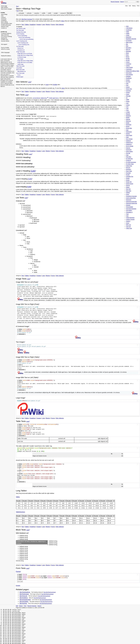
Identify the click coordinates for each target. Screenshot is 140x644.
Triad (127, 214)
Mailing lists (4, 38)
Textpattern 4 (129, 212)
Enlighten (128, 76)
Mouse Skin (129, 128)
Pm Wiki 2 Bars (130, 164)
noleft (50, 13)
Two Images (20, 59)
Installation (4, 20)
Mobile (128, 123)
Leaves (128, 105)
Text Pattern (129, 211)
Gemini (128, 87)
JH (127, 98)
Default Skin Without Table (133, 71)
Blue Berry (129, 48)
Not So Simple (130, 146)
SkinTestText (23, 603)
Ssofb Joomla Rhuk (131, 198)
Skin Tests (129, 191)
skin (18, 11)
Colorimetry (129, 69)
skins (63, 88)
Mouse (128, 126)
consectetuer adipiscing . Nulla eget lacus (46, 98)
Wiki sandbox (5, 7)
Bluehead (128, 51)
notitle (43, 13)
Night (127, 137)
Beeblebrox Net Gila (131, 39)
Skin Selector (60, 24)
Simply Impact (130, 184)
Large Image (20, 64)
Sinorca (128, 185)
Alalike (128, 33)
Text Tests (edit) (20, 30)
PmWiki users (5, 39)
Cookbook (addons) (6, 33)
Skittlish (128, 193)
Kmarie (18, 585)
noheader (21, 13)
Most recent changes (6, 9)
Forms (53, 24)
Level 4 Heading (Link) (24, 45)
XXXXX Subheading (22, 36)
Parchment (129, 150)
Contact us (4, 28)
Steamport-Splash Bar (132, 203)
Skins (63, 21)
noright (56, 13)
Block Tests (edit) (20, 70)
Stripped (128, 205)
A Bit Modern (129, 28)
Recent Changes (115, 2)
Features (3, 17)
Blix (127, 44)
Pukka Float (129, 166)
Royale (128, 175)
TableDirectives (20, 512)
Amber (128, 35)
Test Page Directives (131, 209)
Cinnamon (129, 64)
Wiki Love (128, 225)
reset (47, 85)
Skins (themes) (5, 35)
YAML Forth (129, 228)
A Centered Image (22, 57)
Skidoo (128, 187)
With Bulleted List (22, 71)
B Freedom (129, 41)
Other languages (5, 52)
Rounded (128, 173)
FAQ (2, 16)
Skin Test (128, 189)
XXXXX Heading (20, 34)
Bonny (128, 57)
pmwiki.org (4, 32)
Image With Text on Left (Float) (25, 54)
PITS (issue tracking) (6, 36)
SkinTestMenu (24, 598)
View (126, 6)
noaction (37, 13)
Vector (128, 223)
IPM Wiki (128, 96)
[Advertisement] (8, 82)
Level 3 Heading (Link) (23, 43)
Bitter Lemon (129, 42)
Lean (127, 103)
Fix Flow (128, 82)
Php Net (128, 153)
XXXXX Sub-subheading (24, 37)
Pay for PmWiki (5, 48)
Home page (4, 6)
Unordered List (21, 50)
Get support (4, 44)
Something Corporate (131, 196)
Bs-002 (128, 60)
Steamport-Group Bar (131, 202)
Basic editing (4, 22)
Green (128, 94)
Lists (44, 24)
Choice (128, 62)
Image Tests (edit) (21, 52)
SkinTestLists (23, 596)
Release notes (5, 27)
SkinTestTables (24, 601)
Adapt (128, 32)
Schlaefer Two (130, 177)
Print (138, 6)
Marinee (128, 119)
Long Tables (19, 68)
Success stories (5, 41)
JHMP (128, 100)
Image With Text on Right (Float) (25, 55)
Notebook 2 (129, 144)
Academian (129, 30)
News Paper (129, 135)
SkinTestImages (24, 594)
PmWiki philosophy (6, 25)
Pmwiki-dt (128, 160)
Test (17, 6)
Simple (128, 180)
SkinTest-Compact (27, 19)
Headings (33, 24)
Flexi (127, 85)
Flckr (127, 84)
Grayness (128, 91)
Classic (128, 66)
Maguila (128, 114)
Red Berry (129, 169)
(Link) (33, 171)
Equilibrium (129, 78)
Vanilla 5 (128, 221)
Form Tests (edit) (20, 73)
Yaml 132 (128, 227)
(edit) (30, 82)
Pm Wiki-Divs (129, 159)
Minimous (128, 121)
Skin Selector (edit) (21, 29)
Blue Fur (128, 50)
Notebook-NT (129, 143)
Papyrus (128, 148)
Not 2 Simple (129, 139)
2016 (127, 26)
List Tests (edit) (20, 46)
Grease (128, 92)
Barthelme (129, 37)
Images (39, 24)
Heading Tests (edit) (21, 32)
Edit (130, 6)
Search (122, 2)
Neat (127, 130)
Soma (128, 194)
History (134, 6)
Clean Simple (129, 67)
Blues (127, 53)
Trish (127, 216)
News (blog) (4, 14)
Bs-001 (128, 58)
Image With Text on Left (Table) (25, 63)
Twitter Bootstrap (130, 218)
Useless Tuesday (130, 219)
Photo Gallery (129, 151)
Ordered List (20, 48)
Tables (27, 24)
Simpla (128, 178)
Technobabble (130, 207)
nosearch (63, 13)
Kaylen (128, 101)
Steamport (129, 200)
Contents (20, 27)
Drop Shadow (129, 75)
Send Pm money (5, 49)
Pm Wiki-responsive (131, 162)
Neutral (128, 134)
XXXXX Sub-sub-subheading (26, 39)
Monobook (129, 125)
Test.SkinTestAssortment (50, 592)
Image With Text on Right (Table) (25, 61)
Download (4, 19)
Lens (127, 107)
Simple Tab (129, 182)
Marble (128, 118)
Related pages (20, 77)
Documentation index (7, 23)
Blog (127, 46)
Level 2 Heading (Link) (22, 41)
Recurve (128, 168)
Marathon (128, 116)
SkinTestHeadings (25, 592)
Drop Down (129, 73)
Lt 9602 (128, 112)
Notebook (128, 141)
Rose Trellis (129, 171)
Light (127, 109)
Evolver (128, 80)
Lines (127, 110)
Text (23, 24)
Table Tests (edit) (20, 66)
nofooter (29, 13)
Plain (127, 155)
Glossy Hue (129, 89)
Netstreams (129, 132)
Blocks (48, 24)
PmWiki (3, 13)
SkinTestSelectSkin (25, 600)
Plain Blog (129, 157)
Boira (127, 55)
